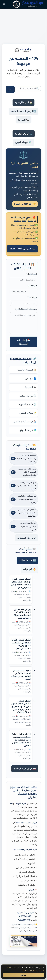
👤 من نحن (31, 378)
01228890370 (24, 920)
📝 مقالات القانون (28, 413)
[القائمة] (4, 4)
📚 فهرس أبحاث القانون (25, 422)
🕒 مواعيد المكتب (28, 396)
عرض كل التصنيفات (27, 538)
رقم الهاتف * (32, 286)
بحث (10, 89)
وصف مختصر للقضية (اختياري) (26, 309)
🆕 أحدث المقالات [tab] (27, 560)
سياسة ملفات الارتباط (30, 970)
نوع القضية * (33, 297)
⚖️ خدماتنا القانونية (24, 134)
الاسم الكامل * (32, 274)
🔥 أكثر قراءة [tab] (29, 569)
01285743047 (25, 916)
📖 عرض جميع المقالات (25, 769)
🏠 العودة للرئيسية (23, 103)
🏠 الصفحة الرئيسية (27, 370)
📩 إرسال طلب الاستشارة (23, 342)
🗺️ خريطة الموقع (23, 142)
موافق (23, 975)
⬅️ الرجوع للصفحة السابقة (23, 111)
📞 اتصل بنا (23, 120)
